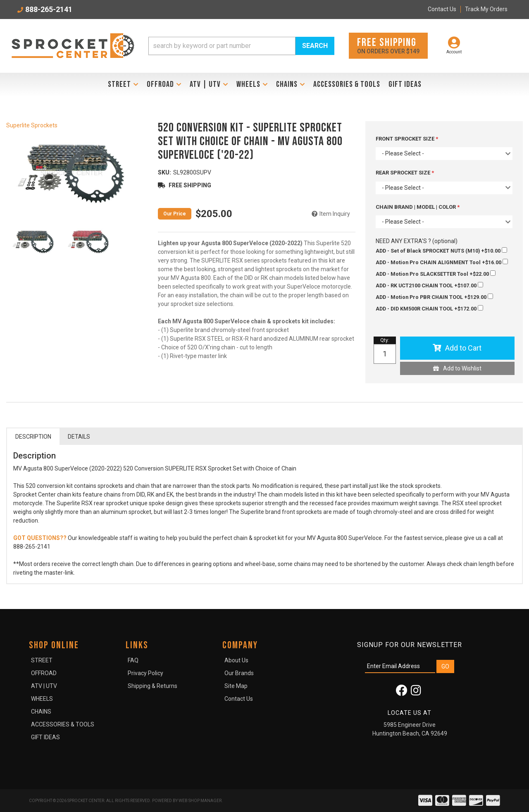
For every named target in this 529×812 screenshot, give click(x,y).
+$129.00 (434, 297)
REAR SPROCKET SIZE (404, 173)
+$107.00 (429, 285)
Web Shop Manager (200, 801)
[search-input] (222, 46)
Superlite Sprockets (32, 125)
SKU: (164, 172)
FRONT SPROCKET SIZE (406, 139)
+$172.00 (429, 308)
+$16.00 (442, 262)
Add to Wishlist (462, 368)
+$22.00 (436, 274)
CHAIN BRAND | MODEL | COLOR (416, 207)
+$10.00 (441, 251)
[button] (241, 46)
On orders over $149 (388, 45)
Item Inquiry (335, 214)
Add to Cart (463, 348)
